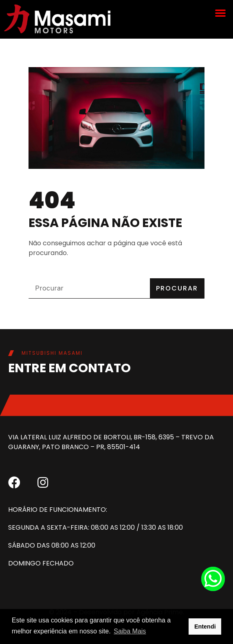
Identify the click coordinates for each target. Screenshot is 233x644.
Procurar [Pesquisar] (177, 288)
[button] (220, 13)
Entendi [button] (205, 627)
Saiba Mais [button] (130, 631)
